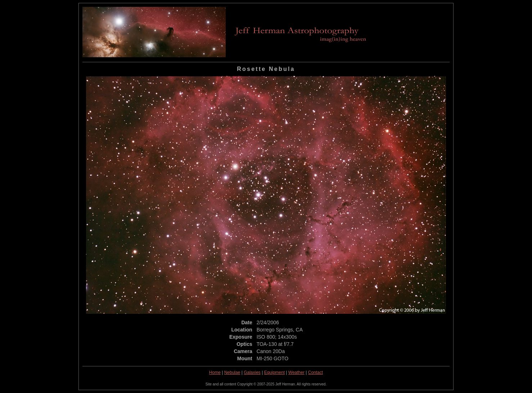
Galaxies (252, 372)
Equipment (274, 372)
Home (215, 372)
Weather (296, 372)
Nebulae (232, 372)
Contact (315, 372)
